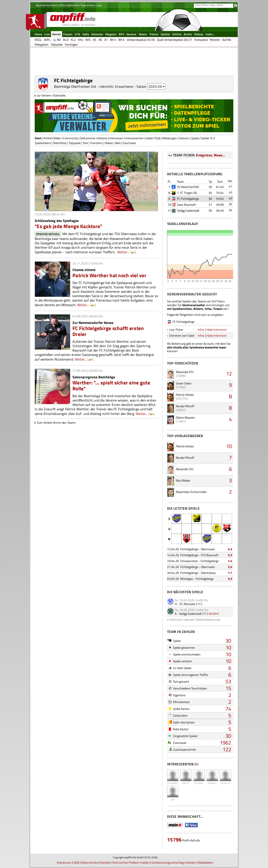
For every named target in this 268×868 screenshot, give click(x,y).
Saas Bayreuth (186, 204)
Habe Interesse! (216, 330)
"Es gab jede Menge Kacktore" (68, 226)
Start (38, 138)
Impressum (64, 862)
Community (71, 138)
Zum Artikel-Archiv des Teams (56, 422)
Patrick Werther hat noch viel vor (109, 275)
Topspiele (75, 143)
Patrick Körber (185, 395)
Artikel (47, 138)
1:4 (230, 561)
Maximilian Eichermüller (191, 492)
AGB (76, 862)
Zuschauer (129, 143)
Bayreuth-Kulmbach (47, 5)
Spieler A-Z (208, 138)
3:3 (230, 579)
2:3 (230, 555)
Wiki (118, 143)
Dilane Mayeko (185, 417)
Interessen (116, 138)
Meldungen (170, 138)
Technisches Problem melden (131, 862)
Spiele (195, 138)
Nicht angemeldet (69, 5)
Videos (109, 143)
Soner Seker (184, 383)
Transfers (96, 143)
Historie (102, 138)
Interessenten (135, 138)
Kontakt (105, 862)
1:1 (230, 573)
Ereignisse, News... (210, 155)
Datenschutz (89, 862)
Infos (201, 330)
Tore (85, 143)
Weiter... (123, 252)
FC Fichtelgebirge (188, 199)
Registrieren (87, 5)
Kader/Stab (153, 138)
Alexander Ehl (185, 372)
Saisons (184, 138)
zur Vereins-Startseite (51, 95)
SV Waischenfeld (188, 187)
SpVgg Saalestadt (188, 210)
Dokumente (88, 138)
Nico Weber (183, 480)
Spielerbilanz (43, 143)
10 (229, 446)
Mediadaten (206, 862)
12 (229, 373)
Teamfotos (60, 143)
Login (99, 5)
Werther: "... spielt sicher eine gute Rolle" (111, 386)
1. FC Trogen (185, 193)
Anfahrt (214, 613)
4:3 (230, 549)
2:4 (230, 567)
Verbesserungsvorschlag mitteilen (174, 862)
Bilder (57, 138)
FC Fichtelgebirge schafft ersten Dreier (108, 331)
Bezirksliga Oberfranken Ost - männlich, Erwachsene (94, 86)
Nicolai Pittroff (185, 406)
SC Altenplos (187, 604)
